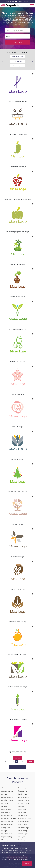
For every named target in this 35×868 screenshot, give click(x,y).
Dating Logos (6, 828)
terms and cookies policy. (21, 859)
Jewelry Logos (23, 806)
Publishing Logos (24, 821)
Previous (17, 758)
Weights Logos (17, 61)
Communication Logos (9, 818)
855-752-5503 (10, 1)
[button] (33, 61)
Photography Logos (24, 818)
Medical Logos (23, 815)
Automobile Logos (7, 797)
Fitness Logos (23, 791)
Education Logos (7, 834)
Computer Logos (7, 815)
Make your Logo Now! (17, 767)
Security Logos (23, 834)
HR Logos (4, 831)
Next (31, 762)
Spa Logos (21, 837)
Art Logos (4, 794)
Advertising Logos (7, 791)
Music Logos (5, 840)
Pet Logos (5, 803)
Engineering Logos (7, 837)
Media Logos (22, 812)
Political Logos (23, 825)
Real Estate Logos (24, 828)
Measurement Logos (17, 56)
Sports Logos (22, 840)
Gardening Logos (24, 797)
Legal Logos (22, 809)
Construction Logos (8, 821)
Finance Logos (23, 788)
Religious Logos (23, 831)
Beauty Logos (6, 806)
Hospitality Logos (24, 800)
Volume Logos (17, 66)
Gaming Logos (23, 794)
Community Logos (7, 825)
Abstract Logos (6, 788)
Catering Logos (6, 809)
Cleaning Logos (6, 812)
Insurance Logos (23, 803)
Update (18, 42)
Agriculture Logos (7, 800)
